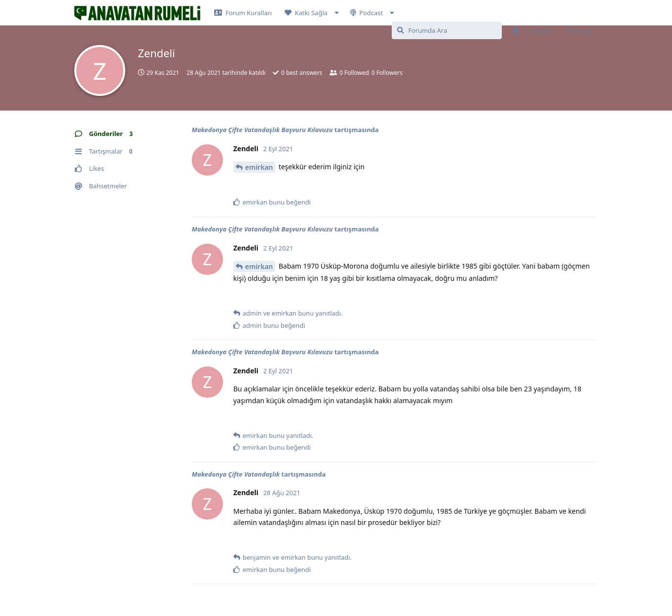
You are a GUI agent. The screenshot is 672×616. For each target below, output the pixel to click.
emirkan (259, 167)
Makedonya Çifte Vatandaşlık (236, 474)
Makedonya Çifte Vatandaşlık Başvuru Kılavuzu (262, 130)
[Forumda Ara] (447, 30)
